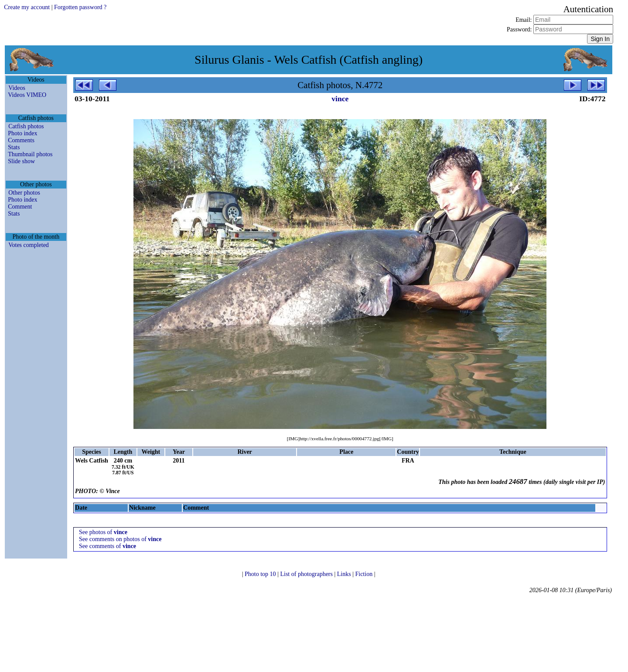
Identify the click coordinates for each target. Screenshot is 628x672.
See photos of (103, 532)
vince (340, 99)
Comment (20, 207)
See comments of (108, 546)
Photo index (22, 133)
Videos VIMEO (27, 95)
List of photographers (307, 574)
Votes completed (29, 245)
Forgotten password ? (80, 7)
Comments (21, 140)
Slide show (21, 161)
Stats (14, 147)
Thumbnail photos (30, 154)
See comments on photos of (120, 539)
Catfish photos (26, 126)
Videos (17, 88)
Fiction (364, 574)
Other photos (24, 193)
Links (345, 574)
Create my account (27, 7)
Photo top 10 (261, 574)
